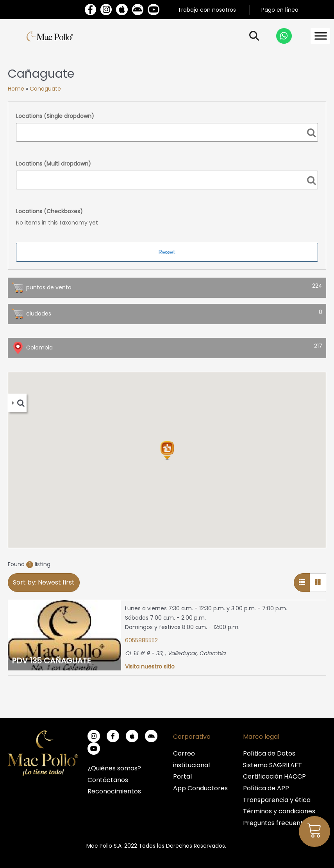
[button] (167, 451)
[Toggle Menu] (321, 36)
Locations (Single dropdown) (55, 116)
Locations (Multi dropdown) (54, 164)
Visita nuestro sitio (150, 667)
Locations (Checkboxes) (49, 211)
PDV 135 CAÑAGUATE (51, 661)
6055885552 (141, 640)
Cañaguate (45, 89)
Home (16, 89)
